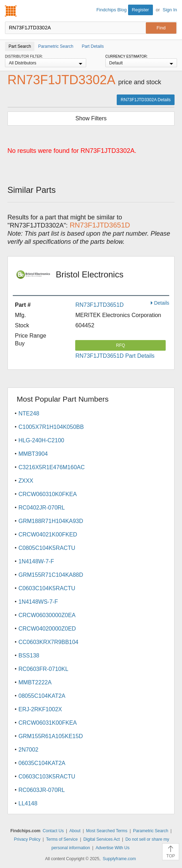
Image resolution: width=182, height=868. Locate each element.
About (75, 831)
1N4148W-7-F (36, 561)
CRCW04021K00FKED (48, 534)
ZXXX (26, 481)
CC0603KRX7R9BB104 (48, 642)
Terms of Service (62, 839)
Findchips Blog (112, 10)
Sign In (170, 10)
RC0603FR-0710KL (43, 669)
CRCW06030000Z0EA (47, 615)
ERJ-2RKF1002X (40, 709)
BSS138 (29, 656)
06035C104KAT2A (42, 763)
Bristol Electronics (93, 279)
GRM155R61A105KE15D (51, 736)
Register (140, 10)
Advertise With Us (113, 848)
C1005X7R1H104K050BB (51, 427)
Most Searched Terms (107, 831)
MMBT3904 (33, 454)
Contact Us (53, 831)
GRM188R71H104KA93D (51, 521)
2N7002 (28, 750)
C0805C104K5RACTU (47, 548)
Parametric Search (151, 831)
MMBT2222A (35, 682)
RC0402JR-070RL (42, 508)
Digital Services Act (102, 839)
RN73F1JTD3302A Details (146, 100)
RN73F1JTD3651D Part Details (115, 356)
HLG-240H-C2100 (41, 440)
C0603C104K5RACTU (47, 588)
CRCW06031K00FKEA (48, 723)
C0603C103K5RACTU (47, 777)
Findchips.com (11, 11)
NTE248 (29, 413)
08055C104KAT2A (42, 696)
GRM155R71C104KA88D (51, 575)
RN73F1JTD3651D (99, 305)
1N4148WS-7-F (38, 602)
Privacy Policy (27, 839)
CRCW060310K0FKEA (48, 494)
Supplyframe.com (119, 859)
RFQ (120, 345)
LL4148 (28, 803)
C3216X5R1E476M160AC (52, 467)
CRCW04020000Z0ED (47, 629)
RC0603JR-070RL (42, 790)
